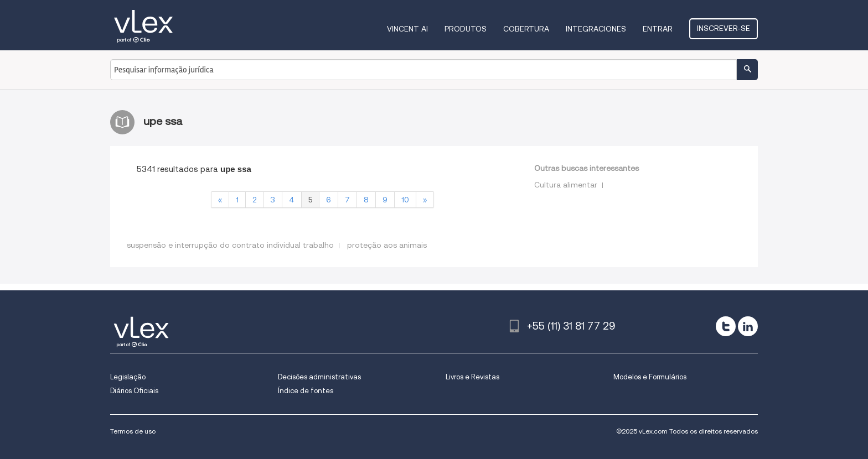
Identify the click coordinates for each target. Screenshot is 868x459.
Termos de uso (133, 431)
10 (405, 200)
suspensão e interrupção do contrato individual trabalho (230, 245)
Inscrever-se (724, 28)
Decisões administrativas (319, 377)
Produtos (466, 29)
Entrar (658, 29)
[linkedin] (748, 326)
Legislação (128, 377)
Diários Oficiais (134, 391)
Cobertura (526, 29)
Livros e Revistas (472, 377)
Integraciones (596, 29)
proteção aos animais (387, 245)
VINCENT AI (407, 29)
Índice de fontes (306, 391)
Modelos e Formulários (650, 377)
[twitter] (726, 326)
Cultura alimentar (566, 185)
